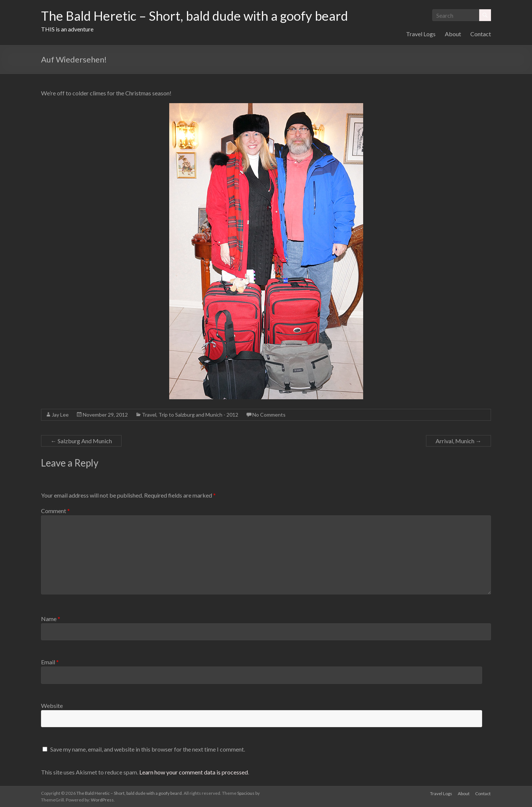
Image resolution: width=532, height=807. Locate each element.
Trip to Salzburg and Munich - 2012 (198, 415)
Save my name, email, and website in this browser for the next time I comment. (148, 749)
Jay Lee (60, 415)
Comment (55, 511)
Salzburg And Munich (81, 441)
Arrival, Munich (458, 441)
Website (52, 706)
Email (50, 662)
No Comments (269, 415)
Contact (481, 34)
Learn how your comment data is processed (194, 772)
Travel (149, 415)
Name (51, 619)
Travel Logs (421, 34)
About (453, 34)
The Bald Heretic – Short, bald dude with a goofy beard (199, 16)
